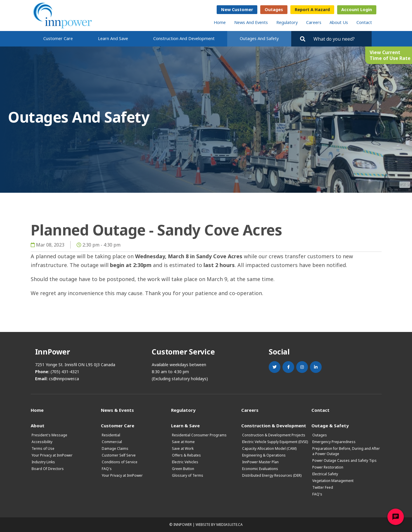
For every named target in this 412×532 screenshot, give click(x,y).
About (38, 425)
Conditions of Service (120, 462)
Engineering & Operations (264, 455)
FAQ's (107, 469)
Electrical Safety (325, 474)
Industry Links (43, 462)
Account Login (357, 10)
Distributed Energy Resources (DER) (272, 475)
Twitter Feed (323, 487)
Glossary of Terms (188, 475)
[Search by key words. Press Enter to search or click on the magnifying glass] (340, 39)
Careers (314, 22)
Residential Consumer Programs (199, 435)
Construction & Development (274, 425)
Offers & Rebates (186, 455)
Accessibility (42, 442)
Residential (111, 435)
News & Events (117, 410)
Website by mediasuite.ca (219, 525)
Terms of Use (43, 449)
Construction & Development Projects (274, 435)
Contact (364, 22)
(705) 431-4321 (65, 372)
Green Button (183, 469)
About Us (339, 22)
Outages (274, 10)
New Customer (237, 10)
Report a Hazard (312, 10)
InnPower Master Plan (260, 462)
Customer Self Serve (119, 455)
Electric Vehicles (185, 462)
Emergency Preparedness (334, 442)
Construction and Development (184, 38)
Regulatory (287, 22)
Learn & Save (185, 425)
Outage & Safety (330, 425)
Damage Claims (115, 449)
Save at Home (183, 442)
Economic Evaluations (260, 469)
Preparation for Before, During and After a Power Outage (346, 451)
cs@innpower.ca (64, 379)
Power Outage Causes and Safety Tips (344, 460)
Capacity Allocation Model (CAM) (269, 449)
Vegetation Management (333, 481)
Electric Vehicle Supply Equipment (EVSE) (275, 442)
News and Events (251, 22)
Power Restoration (328, 467)
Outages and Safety (259, 38)
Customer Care (58, 38)
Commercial (112, 442)
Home (220, 22)
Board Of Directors (48, 469)
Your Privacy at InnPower (52, 455)
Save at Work (183, 449)
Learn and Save (113, 38)
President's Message (49, 435)
